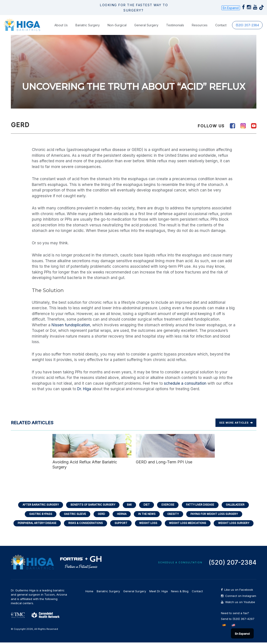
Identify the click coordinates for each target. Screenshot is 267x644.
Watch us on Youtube (238, 604)
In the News (147, 515)
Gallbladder (239, 505)
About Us (61, 25)
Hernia (121, 515)
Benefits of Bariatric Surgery (91, 505)
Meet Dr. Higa (158, 593)
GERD (100, 515)
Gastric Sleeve (73, 515)
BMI (129, 505)
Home (89, 593)
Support (120, 524)
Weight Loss (149, 524)
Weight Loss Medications (190, 524)
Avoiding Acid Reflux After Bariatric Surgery (92, 452)
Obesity (174, 515)
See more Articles (236, 423)
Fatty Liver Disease (202, 505)
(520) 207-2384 (247, 25)
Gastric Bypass (37, 515)
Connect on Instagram (239, 597)
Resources (200, 25)
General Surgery (146, 25)
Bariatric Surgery (88, 25)
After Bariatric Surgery (37, 505)
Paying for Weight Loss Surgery (217, 515)
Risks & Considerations (84, 524)
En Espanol (231, 8)
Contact (221, 25)
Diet (147, 505)
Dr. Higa (84, 389)
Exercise (169, 505)
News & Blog (180, 593)
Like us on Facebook (237, 591)
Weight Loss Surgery (237, 524)
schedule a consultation (185, 383)
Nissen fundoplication (71, 325)
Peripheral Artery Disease (34, 524)
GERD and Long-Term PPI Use (175, 449)
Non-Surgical (117, 25)
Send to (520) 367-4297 (238, 620)
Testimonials (175, 25)
